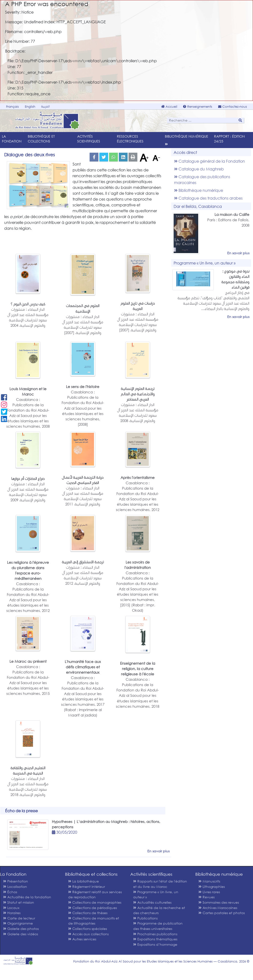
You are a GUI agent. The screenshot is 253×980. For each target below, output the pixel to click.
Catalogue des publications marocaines (202, 180)
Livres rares (209, 892)
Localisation (15, 887)
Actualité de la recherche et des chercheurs (159, 910)
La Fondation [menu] (12, 139)
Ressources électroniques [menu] (130, 139)
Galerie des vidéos (21, 934)
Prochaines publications (155, 934)
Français (12, 107)
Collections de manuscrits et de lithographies (94, 921)
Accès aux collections (88, 934)
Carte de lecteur (19, 918)
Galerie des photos (21, 929)
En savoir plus (238, 253)
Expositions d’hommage (155, 944)
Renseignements (198, 107)
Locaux (11, 908)
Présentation (16, 881)
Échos (10, 892)
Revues (206, 897)
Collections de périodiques (93, 908)
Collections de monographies (95, 902)
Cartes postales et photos (222, 913)
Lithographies (212, 887)
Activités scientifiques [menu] (89, 139)
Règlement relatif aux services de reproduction (95, 895)
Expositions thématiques (155, 939)
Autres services (82, 939)
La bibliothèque (84, 881)
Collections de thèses (88, 913)
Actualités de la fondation (27, 897)
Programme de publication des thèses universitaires (158, 926)
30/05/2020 (65, 832)
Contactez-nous (233, 107)
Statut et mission (19, 902)
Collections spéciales (88, 929)
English (30, 107)
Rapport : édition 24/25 (229, 139)
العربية (45, 106)
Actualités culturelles (152, 902)
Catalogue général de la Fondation (210, 161)
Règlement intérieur (87, 887)
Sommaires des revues (219, 902)
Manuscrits (209, 881)
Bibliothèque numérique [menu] (187, 136)
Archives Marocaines (218, 908)
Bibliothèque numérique (199, 190)
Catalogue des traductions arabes (208, 198)
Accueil (169, 107)
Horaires (12, 913)
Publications (145, 918)
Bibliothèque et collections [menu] (41, 139)
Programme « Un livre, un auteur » (156, 895)
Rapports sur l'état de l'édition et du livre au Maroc (160, 884)
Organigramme (18, 923)
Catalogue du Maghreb (199, 169)
